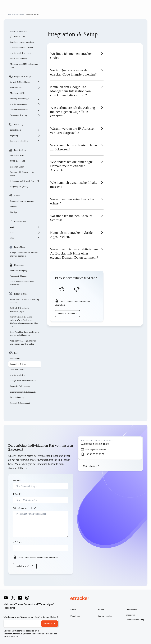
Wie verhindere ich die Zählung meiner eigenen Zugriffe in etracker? (73, 112)
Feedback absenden (66, 314)
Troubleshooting (17, 397)
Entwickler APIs (17, 156)
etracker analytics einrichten (22, 48)
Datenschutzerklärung (14, 634)
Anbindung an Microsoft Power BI (24, 181)
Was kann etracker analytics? (22, 42)
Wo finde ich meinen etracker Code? (71, 56)
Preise (73, 610)
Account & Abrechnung (20, 403)
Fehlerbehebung (21, 294)
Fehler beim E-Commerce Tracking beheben (25, 301)
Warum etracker (105, 616)
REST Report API (17, 161)
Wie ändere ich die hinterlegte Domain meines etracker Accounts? (71, 166)
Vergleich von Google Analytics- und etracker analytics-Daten (24, 342)
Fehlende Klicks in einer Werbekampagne (20, 310)
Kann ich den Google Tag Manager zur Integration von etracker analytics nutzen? (70, 91)
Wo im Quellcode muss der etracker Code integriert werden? (73, 72)
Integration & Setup (22, 76)
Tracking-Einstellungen (25, 99)
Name (17, 481)
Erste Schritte (20, 36)
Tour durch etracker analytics (22, 201)
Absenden (48, 624)
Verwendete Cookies (19, 276)
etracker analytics (17, 375)
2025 (25, 233)
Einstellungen (25, 130)
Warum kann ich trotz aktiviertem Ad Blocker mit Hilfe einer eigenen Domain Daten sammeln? (74, 253)
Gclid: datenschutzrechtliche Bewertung (22, 283)
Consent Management (25, 110)
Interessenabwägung (18, 270)
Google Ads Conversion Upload (23, 381)
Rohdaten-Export (17, 167)
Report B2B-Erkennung (20, 386)
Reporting (25, 136)
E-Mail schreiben (89, 466)
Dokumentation (13, 14)
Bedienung (19, 124)
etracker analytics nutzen (20, 53)
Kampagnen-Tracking (25, 141)
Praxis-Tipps (19, 247)
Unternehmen (132, 610)
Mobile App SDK (17, 93)
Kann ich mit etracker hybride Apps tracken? (71, 235)
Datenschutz (19, 265)
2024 (25, 238)
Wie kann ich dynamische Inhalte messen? (74, 185)
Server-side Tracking (25, 115)
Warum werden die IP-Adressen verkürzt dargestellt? (73, 131)
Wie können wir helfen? (24, 508)
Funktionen (75, 616)
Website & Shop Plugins (25, 82)
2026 (25, 227)
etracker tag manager (25, 104)
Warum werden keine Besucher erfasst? (72, 201)
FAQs (22, 14)
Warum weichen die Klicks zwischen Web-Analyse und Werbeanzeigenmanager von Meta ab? (24, 322)
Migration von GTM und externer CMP (24, 66)
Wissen (101, 610)
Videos (17, 196)
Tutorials (14, 207)
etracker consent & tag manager (23, 392)
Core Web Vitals (17, 370)
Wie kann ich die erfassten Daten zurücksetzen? (74, 147)
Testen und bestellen (18, 59)
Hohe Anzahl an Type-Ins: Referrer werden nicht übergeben (25, 334)
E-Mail (17, 494)
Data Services (20, 150)
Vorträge (14, 212)
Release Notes (20, 221)
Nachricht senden (23, 566)
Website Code (25, 88)
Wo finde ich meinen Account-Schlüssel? (72, 218)
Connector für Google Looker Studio (22, 174)
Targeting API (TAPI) (19, 187)
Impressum (130, 615)
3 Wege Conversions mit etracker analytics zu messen (24, 254)
